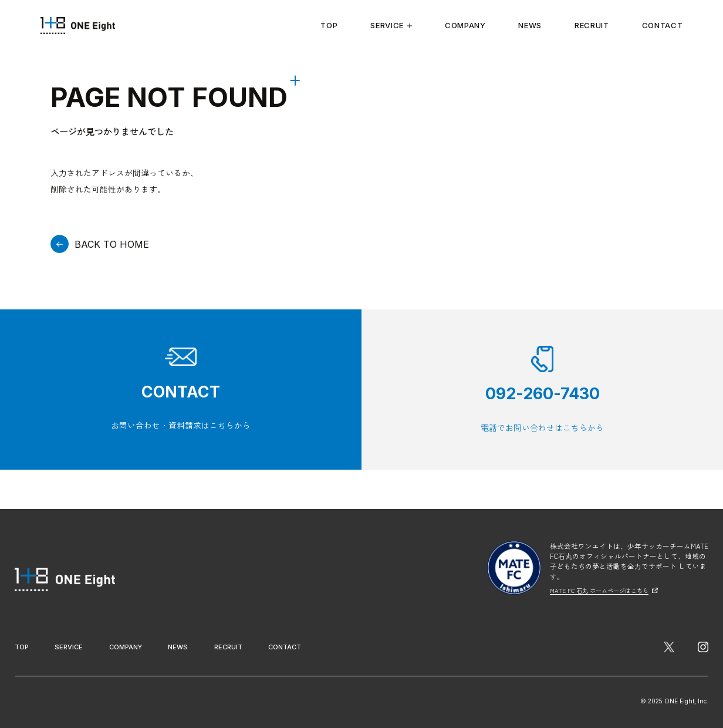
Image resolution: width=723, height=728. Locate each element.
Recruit (592, 25)
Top (329, 25)
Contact (663, 25)
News (530, 25)
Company (465, 25)
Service (391, 25)
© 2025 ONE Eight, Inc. (670, 700)
